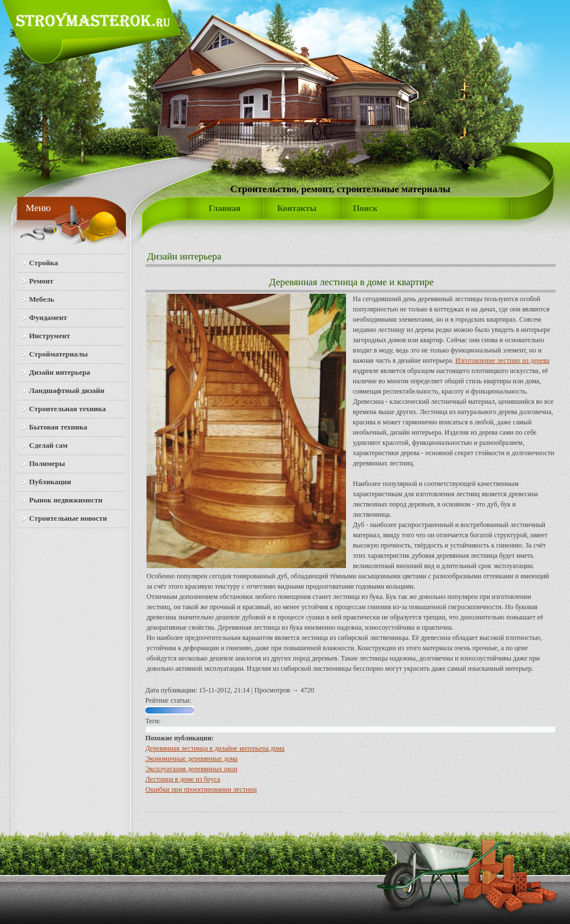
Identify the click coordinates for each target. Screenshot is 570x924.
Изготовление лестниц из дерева (502, 360)
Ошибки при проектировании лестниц (201, 789)
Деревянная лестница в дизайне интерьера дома (215, 748)
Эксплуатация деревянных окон (191, 769)
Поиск (365, 208)
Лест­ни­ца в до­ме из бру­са (183, 779)
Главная (225, 208)
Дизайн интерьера (184, 256)
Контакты (297, 208)
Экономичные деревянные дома (192, 759)
